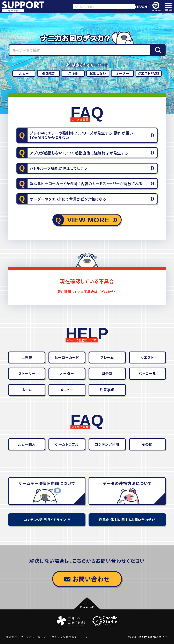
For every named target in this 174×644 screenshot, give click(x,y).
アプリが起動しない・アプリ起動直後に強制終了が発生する (79, 153)
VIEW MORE (88, 220)
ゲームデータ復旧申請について (47, 483)
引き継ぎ (49, 73)
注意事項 (107, 390)
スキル (73, 73)
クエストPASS (149, 73)
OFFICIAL (157, 7)
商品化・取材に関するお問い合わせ (127, 520)
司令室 (107, 373)
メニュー (67, 390)
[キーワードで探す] (104, 7)
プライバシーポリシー (35, 637)
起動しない (98, 73)
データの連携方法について (127, 483)
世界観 (27, 357)
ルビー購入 (27, 444)
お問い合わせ (87, 579)
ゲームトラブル (67, 444)
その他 (147, 444)
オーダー (123, 73)
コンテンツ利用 (107, 444)
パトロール (147, 373)
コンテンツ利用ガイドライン (47, 520)
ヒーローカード (67, 357)
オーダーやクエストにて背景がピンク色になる (68, 199)
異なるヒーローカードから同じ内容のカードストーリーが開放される (86, 183)
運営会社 (12, 637)
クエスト (147, 357)
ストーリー (27, 373)
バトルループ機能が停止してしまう (58, 168)
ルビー (24, 73)
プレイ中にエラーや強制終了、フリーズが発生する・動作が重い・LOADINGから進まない (82, 135)
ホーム (27, 390)
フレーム (107, 357)
